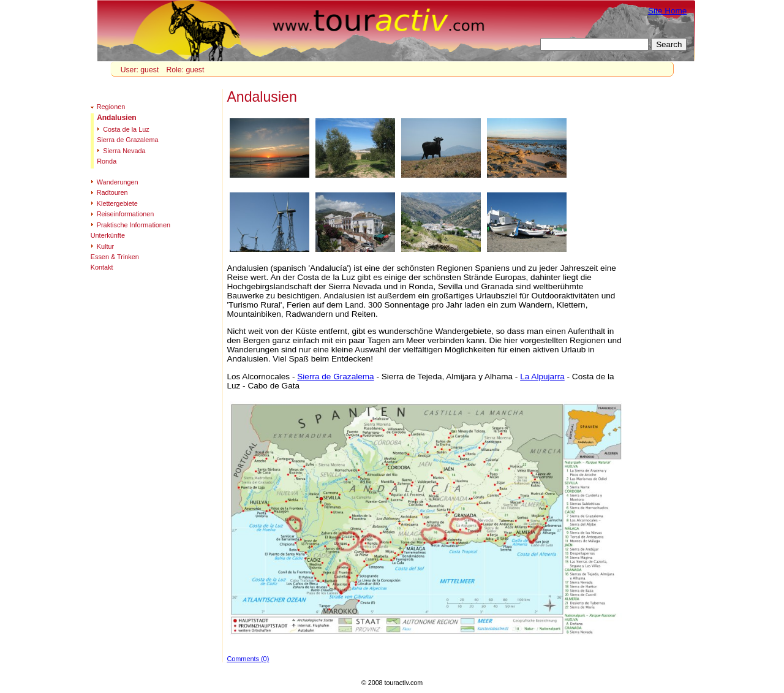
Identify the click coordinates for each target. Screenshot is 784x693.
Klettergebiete (117, 203)
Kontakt (102, 267)
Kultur (105, 246)
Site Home (667, 11)
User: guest (140, 70)
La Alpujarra (542, 377)
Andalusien (116, 118)
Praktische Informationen (134, 225)
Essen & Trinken (115, 257)
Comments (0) (248, 659)
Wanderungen (118, 182)
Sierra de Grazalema (335, 377)
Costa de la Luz (126, 129)
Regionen (111, 107)
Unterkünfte (108, 235)
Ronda (107, 161)
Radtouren (112, 192)
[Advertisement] (667, 270)
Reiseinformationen (126, 214)
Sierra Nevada (124, 151)
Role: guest (185, 70)
